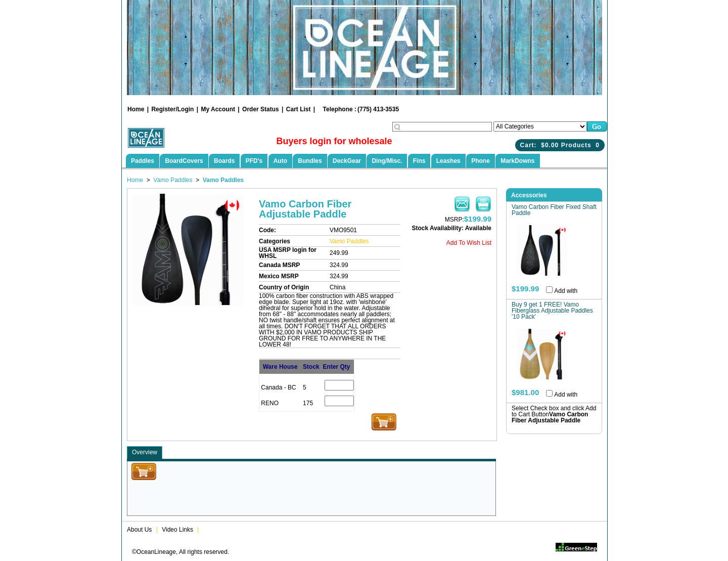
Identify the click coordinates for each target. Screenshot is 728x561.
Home (136, 109)
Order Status (261, 109)
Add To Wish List (469, 243)
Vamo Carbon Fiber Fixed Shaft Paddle (554, 210)
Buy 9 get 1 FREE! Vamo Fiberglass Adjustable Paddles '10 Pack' (552, 311)
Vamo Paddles (173, 180)
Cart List (299, 109)
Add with (566, 291)
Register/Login (172, 109)
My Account (218, 109)
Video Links (177, 530)
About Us (139, 530)
